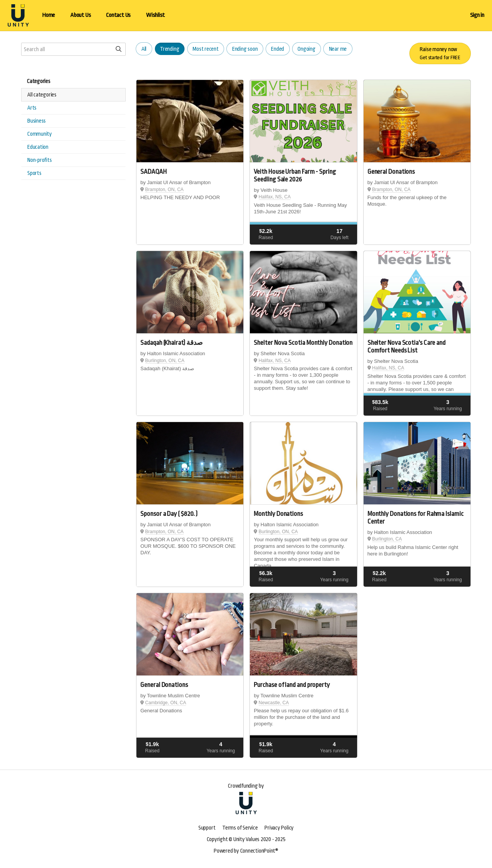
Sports (34, 173)
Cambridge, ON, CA (166, 703)
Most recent (206, 49)
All (144, 49)
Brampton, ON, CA (165, 190)
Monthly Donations (278, 514)
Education (38, 147)
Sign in (477, 15)
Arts (32, 108)
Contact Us (118, 15)
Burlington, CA (387, 539)
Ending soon (245, 49)
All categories (42, 95)
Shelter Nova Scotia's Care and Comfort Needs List (406, 347)
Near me (338, 49)
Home (49, 15)
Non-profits (40, 160)
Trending (170, 49)
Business (37, 121)
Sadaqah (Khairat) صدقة (171, 343)
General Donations (391, 172)
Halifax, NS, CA (275, 197)
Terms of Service (240, 828)
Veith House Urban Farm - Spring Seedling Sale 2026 (295, 175)
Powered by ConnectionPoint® (246, 851)
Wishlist (155, 15)
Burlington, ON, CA (165, 361)
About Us (81, 15)
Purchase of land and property (292, 685)
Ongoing (306, 49)
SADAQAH (153, 172)
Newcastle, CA (274, 703)
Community (40, 134)
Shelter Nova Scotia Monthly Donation (303, 343)
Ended (278, 49)
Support (207, 828)
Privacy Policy (279, 828)
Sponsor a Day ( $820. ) (169, 514)
